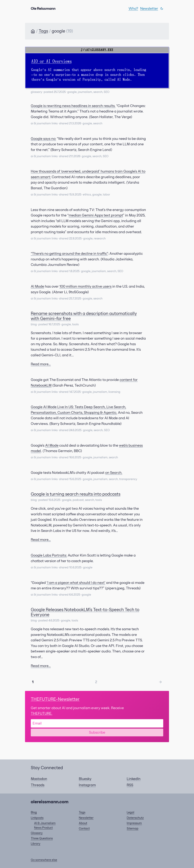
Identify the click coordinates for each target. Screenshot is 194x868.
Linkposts (37, 818)
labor (106, 195)
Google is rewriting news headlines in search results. (73, 106)
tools (75, 324)
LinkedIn (134, 779)
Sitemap (133, 828)
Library (36, 844)
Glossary (37, 833)
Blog (34, 812)
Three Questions (42, 838)
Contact (84, 828)
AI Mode (37, 286)
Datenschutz (135, 818)
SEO (107, 92)
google (72, 92)
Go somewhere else (44, 860)
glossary (36, 92)
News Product (43, 828)
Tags (43, 31)
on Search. (114, 473)
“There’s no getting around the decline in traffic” (69, 254)
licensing (114, 392)
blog (34, 324)
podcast (78, 500)
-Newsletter (55, 699)
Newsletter (149, 9)
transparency (128, 479)
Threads (38, 785)
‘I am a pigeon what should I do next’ (76, 583)
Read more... (41, 364)
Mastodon (39, 779)
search (98, 92)
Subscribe (97, 732)
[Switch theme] (162, 9)
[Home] (33, 32)
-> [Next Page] (160, 682)
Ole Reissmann (43, 9)
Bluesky (85, 779)
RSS (130, 785)
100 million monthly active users (85, 286)
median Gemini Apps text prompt (96, 215)
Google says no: (43, 139)
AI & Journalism (45, 823)
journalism (85, 92)
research (100, 238)
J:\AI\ (86, 50)
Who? (133, 9)
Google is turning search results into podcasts (76, 494)
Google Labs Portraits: (49, 555)
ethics (87, 195)
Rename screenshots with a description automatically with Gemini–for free (84, 316)
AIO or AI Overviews (51, 61)
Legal (130, 812)
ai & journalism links (44, 123)
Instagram (87, 785)
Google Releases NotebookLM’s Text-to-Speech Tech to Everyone (85, 612)
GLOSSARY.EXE (102, 50)
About (83, 823)
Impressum (134, 823)
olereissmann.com (50, 802)
